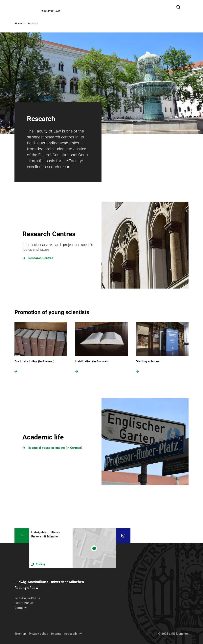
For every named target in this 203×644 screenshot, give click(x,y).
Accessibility (73, 634)
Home (18, 24)
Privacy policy (38, 634)
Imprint (56, 634)
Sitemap (20, 634)
